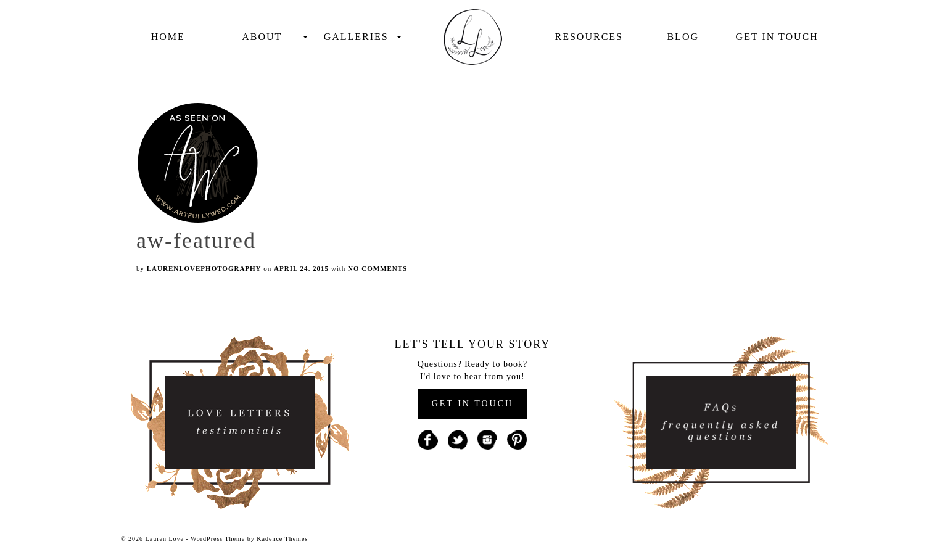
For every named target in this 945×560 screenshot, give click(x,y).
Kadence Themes (282, 539)
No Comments (378, 268)
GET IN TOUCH (472, 404)
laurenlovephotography (204, 268)
